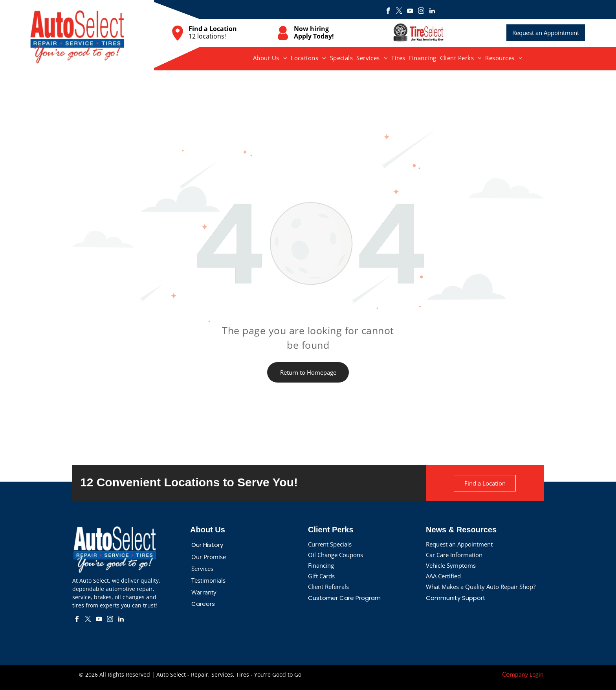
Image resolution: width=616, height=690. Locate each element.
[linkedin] (432, 12)
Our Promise (209, 557)
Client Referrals (328, 587)
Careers (203, 604)
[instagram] (421, 12)
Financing (321, 565)
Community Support (456, 598)
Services (202, 569)
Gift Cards (321, 576)
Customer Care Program (344, 598)
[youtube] (410, 12)
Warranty (204, 592)
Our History (207, 545)
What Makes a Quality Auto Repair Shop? (481, 587)
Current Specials (330, 544)
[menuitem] (270, 58)
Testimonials (208, 580)
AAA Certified (443, 576)
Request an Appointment (459, 544)
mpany (519, 674)
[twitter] (399, 12)
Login (537, 674)
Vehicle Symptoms (451, 565)
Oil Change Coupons (335, 555)
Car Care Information (454, 555)
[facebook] (388, 12)
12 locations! (207, 36)
